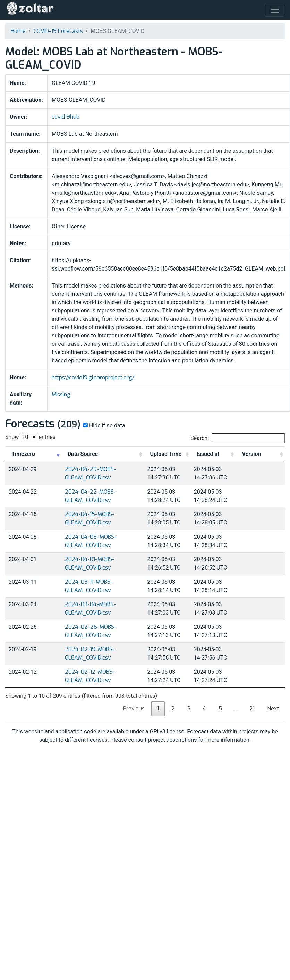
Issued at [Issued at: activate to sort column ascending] (208, 454)
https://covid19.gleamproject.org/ (93, 377)
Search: (238, 438)
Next (273, 709)
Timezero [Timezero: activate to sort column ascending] (23, 454)
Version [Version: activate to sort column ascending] (251, 454)
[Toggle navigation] (275, 10)
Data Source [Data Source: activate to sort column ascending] (83, 454)
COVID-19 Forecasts (58, 31)
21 (252, 709)
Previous (134, 709)
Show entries (30, 437)
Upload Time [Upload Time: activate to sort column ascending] (166, 454)
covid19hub (66, 117)
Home (18, 31)
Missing (61, 394)
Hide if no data (104, 426)
